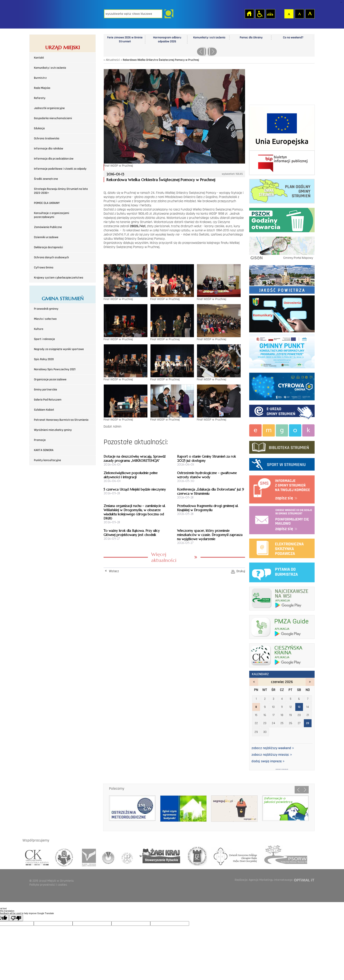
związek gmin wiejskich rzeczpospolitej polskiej (107, 856)
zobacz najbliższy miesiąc (272, 755)
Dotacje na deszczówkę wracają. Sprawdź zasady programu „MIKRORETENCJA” (135, 459)
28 (308, 723)
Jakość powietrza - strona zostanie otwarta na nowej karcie (282, 279)
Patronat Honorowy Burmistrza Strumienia (61, 420)
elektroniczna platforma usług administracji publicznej (282, 548)
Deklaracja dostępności (48, 247)
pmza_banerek (282, 626)
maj (254, 682)
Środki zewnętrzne (46, 179)
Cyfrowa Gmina (44, 268)
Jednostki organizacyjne (49, 108)
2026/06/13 (279, 769)
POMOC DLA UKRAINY (47, 203)
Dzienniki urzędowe (46, 237)
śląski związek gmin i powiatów (88, 856)
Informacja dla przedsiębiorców (54, 159)
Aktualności (113, 60)
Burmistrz (40, 78)
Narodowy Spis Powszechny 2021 (55, 369)
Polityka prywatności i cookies (48, 885)
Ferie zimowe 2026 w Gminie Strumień (125, 40)
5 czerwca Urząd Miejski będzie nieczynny (135, 489)
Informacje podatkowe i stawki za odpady (60, 169)
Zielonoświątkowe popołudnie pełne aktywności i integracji (131, 475)
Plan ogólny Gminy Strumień (282, 190)
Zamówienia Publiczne (48, 227)
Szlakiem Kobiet (44, 410)
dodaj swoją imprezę (268, 761)
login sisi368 (341, 2)
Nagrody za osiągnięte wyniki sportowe (59, 349)
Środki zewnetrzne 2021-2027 (282, 128)
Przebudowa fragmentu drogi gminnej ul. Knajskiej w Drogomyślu (208, 508)
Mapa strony (270, 14)
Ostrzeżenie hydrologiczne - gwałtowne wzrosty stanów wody (207, 475)
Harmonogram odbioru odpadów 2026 (167, 40)
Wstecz (114, 571)
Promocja (40, 440)
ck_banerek (282, 654)
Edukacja (39, 128)
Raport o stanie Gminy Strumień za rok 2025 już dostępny (206, 459)
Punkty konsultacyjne (47, 460)
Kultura (39, 329)
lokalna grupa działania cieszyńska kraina (37, 856)
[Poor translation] (16, 918)
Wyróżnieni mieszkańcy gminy (53, 430)
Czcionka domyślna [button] (289, 14)
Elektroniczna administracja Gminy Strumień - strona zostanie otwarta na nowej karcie (282, 411)
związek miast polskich (125, 856)
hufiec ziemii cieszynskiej (234, 856)
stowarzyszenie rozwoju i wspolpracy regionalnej (64, 856)
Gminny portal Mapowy (282, 248)
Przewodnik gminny (46, 309)
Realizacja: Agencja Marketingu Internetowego (264, 880)
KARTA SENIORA (44, 450)
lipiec (310, 682)
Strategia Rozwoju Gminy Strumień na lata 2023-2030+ (61, 191)
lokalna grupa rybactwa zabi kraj (158, 856)
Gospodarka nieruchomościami (53, 118)
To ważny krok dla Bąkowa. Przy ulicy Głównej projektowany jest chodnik (132, 533)
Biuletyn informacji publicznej (282, 163)
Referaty (40, 98)
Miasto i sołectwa (45, 319)
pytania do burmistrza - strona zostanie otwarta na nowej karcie (282, 571)
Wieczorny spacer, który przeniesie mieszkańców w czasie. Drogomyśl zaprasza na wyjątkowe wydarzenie (210, 535)
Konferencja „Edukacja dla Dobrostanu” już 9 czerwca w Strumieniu (211, 491)
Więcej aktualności (164, 557)
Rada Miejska (42, 88)
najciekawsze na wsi (282, 598)
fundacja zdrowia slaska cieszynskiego (196, 856)
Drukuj (241, 571)
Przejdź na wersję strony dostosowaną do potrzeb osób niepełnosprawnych (260, 14)
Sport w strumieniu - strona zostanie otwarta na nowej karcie (282, 463)
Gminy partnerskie (46, 390)
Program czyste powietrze (282, 350)
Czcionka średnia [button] (299, 14)
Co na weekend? (293, 38)
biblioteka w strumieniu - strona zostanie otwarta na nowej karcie (282, 446)
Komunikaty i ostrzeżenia (50, 68)
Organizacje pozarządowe (50, 379)
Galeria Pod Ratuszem (48, 400)
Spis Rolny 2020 (44, 359)
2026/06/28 (285, 769)
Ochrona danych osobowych (51, 257)
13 (299, 707)
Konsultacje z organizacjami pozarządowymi (52, 215)
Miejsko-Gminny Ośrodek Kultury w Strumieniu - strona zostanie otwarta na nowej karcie (282, 430)
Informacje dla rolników (49, 149)
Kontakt (39, 58)
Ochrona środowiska (47, 138)
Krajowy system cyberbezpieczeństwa (59, 278)
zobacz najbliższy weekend (273, 748)
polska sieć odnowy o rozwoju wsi (283, 856)
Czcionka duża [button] (310, 14)
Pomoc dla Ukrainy (251, 38)
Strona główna (249, 14)
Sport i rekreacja (44, 339)
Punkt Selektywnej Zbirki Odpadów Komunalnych (282, 219)
